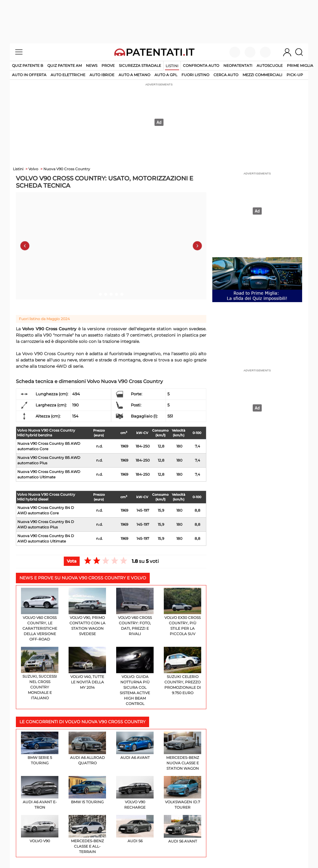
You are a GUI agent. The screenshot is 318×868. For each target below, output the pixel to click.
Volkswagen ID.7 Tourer (183, 793)
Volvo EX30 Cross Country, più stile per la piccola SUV (183, 612)
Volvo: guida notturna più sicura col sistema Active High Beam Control (135, 676)
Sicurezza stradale (140, 65)
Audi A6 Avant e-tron (40, 793)
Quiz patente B (28, 65)
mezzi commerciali (262, 75)
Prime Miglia (300, 65)
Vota (72, 561)
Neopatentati (238, 65)
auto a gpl (166, 75)
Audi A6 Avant (135, 746)
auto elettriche (68, 75)
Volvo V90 (40, 829)
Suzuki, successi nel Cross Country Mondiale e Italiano (40, 674)
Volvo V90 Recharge (135, 793)
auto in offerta (29, 75)
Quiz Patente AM (65, 65)
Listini (172, 66)
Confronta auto (201, 65)
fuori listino (195, 75)
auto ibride (102, 75)
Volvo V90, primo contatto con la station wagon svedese (87, 612)
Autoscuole (270, 65)
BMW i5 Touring (87, 790)
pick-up (295, 75)
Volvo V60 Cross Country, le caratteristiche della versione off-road (40, 615)
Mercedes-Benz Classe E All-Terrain (87, 834)
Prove (108, 65)
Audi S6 (135, 829)
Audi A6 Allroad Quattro (87, 748)
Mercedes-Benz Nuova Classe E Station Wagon (183, 751)
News (92, 65)
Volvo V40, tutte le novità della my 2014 (87, 668)
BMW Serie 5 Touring (40, 748)
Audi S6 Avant (183, 829)
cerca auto (226, 75)
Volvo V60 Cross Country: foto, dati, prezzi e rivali (135, 612)
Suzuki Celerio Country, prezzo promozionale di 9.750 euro (183, 671)
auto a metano (134, 75)
